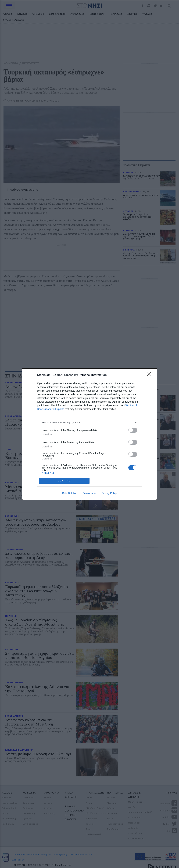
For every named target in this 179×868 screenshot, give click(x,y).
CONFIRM (64, 481)
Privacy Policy (109, 493)
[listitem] (89, 423)
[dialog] (89, 434)
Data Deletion (70, 493)
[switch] (133, 430)
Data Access (89, 493)
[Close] (150, 375)
